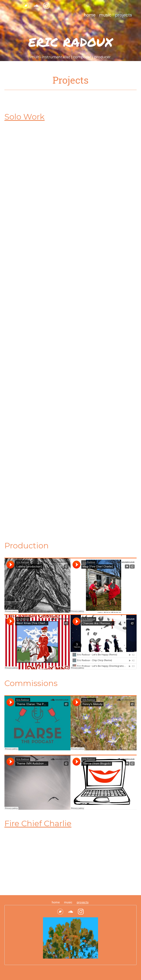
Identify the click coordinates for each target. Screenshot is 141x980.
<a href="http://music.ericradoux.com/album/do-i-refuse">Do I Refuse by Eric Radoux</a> (87, 272)
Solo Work (25, 117)
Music (105, 15)
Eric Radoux (71, 42)
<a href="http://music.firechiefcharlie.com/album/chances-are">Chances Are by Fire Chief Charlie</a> (32, 863)
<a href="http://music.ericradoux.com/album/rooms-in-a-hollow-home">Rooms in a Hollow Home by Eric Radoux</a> (87, 156)
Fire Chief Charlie (38, 823)
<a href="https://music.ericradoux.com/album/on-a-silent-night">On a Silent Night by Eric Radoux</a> (32, 156)
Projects (124, 15)
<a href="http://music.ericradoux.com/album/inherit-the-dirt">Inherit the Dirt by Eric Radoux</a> (32, 445)
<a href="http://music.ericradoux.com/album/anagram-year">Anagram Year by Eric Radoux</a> (32, 329)
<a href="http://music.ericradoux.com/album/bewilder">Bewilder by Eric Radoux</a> (32, 213)
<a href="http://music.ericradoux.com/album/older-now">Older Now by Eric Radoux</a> (32, 272)
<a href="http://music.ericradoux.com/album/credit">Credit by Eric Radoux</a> (32, 504)
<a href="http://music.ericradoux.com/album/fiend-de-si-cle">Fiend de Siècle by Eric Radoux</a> (32, 388)
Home (90, 15)
